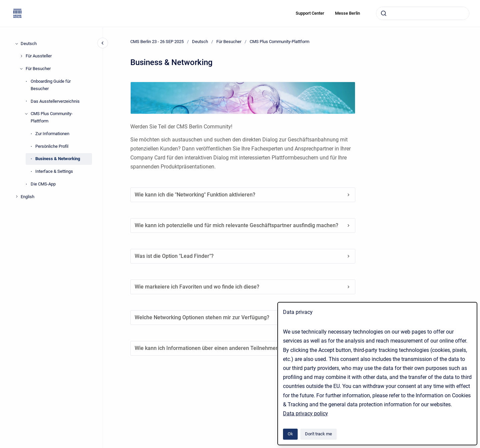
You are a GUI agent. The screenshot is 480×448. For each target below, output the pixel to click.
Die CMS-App (43, 184)
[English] (17, 196)
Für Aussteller (39, 56)
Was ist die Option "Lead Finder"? (243, 256)
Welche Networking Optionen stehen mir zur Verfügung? (243, 317)
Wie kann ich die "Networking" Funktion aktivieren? (243, 195)
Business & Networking (58, 159)
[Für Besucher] (21, 69)
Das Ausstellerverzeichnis (55, 101)
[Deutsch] (17, 44)
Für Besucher (38, 69)
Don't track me (318, 434)
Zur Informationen (52, 134)
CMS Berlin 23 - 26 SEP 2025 (157, 42)
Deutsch (29, 44)
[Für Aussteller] (21, 56)
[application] (478, 446)
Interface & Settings (54, 171)
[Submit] (384, 13)
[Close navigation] (103, 43)
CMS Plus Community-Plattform (52, 117)
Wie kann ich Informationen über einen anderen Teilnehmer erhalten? (243, 348)
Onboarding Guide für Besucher (51, 85)
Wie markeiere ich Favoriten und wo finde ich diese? (243, 287)
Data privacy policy (305, 413)
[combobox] (423, 13)
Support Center (310, 13)
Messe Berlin (347, 13)
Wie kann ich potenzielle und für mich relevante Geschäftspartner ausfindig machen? (243, 225)
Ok (290, 434)
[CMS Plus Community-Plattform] (26, 114)
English (27, 197)
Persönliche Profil (52, 146)
